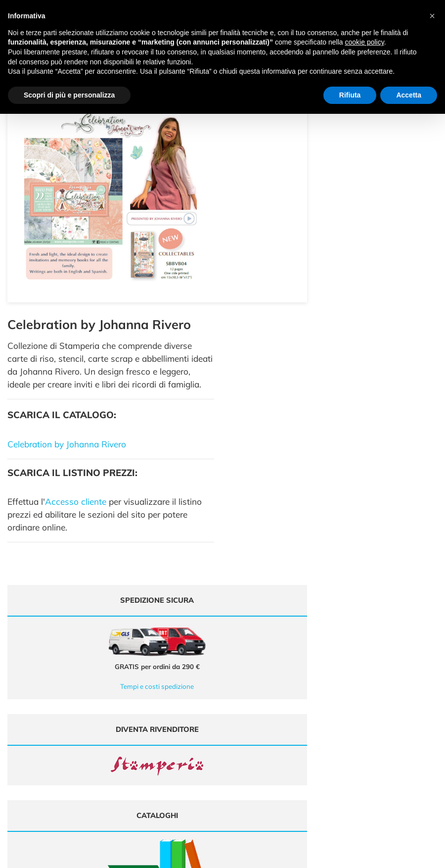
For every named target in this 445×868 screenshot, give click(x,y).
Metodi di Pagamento (371, 691)
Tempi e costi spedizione (111, 458)
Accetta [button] (409, 95)
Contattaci (244, 710)
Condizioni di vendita (370, 710)
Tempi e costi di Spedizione (378, 700)
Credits (394, 855)
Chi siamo (244, 691)
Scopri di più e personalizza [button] (69, 95)
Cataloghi (243, 681)
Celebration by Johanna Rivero (290, 216)
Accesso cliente (299, 273)
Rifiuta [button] (350, 95)
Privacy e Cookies (365, 720)
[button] (432, 16)
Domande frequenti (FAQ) (377, 681)
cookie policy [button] (365, 42)
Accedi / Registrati (255, 700)
